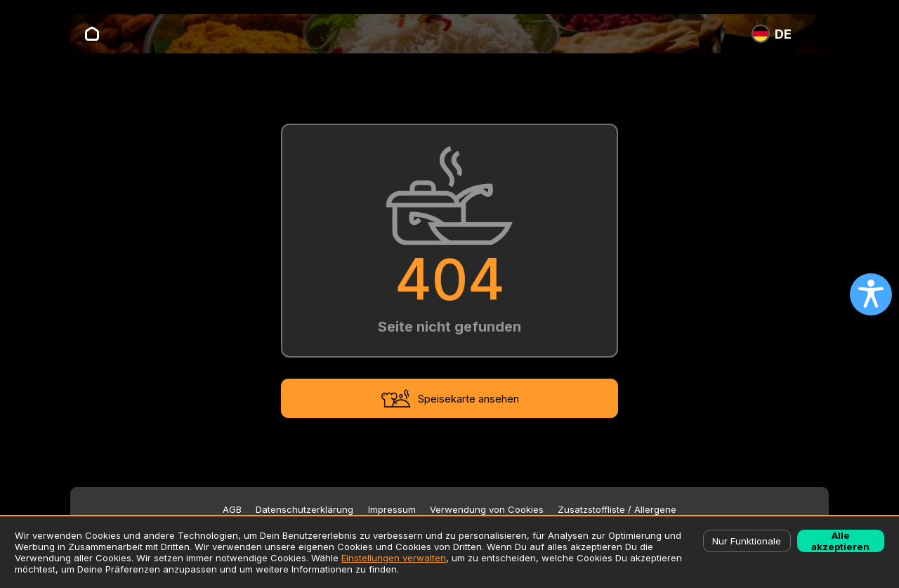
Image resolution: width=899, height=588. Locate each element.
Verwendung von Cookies (487, 510)
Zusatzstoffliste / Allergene (617, 510)
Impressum (392, 510)
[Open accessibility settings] (871, 294)
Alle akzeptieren (840, 541)
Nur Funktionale (747, 541)
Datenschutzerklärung (304, 510)
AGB (232, 510)
